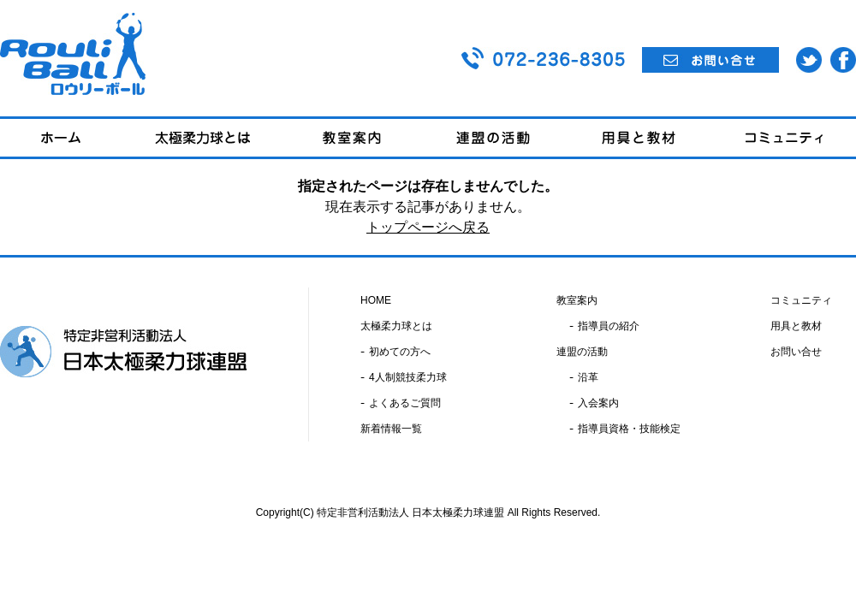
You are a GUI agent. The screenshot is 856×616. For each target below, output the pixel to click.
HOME (376, 300)
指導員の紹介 (609, 326)
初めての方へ (400, 352)
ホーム (60, 138)
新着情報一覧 (391, 429)
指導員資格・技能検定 (629, 429)
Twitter (809, 60)
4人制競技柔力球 (408, 377)
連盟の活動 (493, 138)
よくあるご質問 (405, 403)
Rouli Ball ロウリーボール (73, 54)
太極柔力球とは (202, 138)
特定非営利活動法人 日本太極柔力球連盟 (124, 352)
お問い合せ (710, 60)
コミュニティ (784, 138)
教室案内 (352, 138)
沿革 (588, 377)
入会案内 (598, 403)
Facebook (843, 60)
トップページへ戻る (428, 227)
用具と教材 (639, 138)
